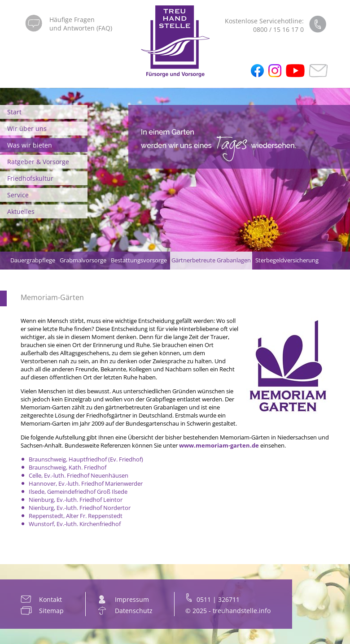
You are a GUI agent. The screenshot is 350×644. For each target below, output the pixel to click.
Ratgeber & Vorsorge (38, 162)
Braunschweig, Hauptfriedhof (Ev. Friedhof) (86, 459)
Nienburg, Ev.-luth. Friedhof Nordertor (80, 508)
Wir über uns (27, 128)
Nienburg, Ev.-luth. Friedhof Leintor (76, 500)
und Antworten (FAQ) (81, 28)
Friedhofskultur (30, 178)
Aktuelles (21, 211)
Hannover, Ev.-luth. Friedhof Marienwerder (86, 483)
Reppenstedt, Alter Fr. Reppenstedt (76, 516)
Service (18, 195)
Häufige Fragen (72, 20)
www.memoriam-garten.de (219, 445)
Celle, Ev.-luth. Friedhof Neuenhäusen (79, 475)
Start (14, 112)
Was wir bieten (30, 145)
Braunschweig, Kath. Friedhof (68, 467)
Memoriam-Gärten (52, 297)
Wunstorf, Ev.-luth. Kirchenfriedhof (75, 524)
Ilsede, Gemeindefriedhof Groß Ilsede (78, 492)
